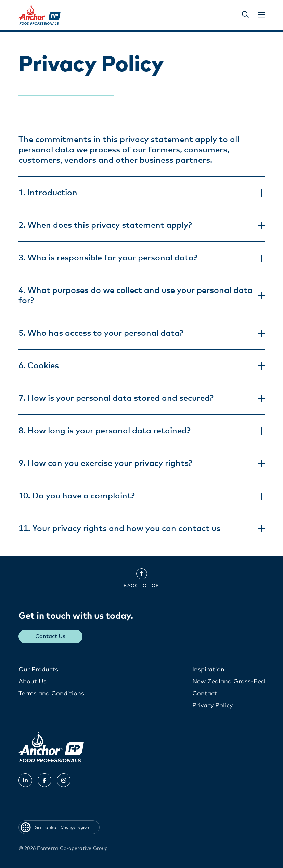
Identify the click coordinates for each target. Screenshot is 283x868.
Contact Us (50, 636)
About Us (33, 682)
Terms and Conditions (51, 694)
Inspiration (208, 670)
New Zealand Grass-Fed (229, 682)
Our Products (38, 670)
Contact (205, 694)
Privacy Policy (213, 706)
